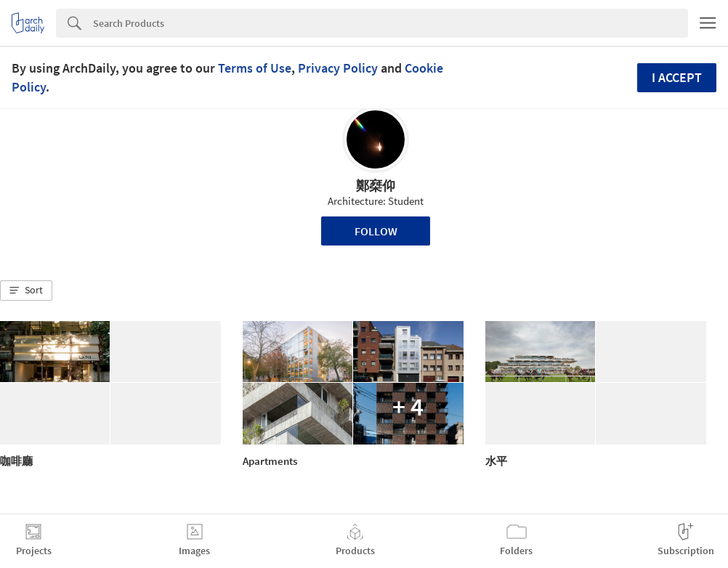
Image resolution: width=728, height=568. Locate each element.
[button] (26, 291)
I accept (677, 77)
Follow (376, 231)
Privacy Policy (338, 68)
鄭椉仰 (376, 186)
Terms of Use (255, 68)
